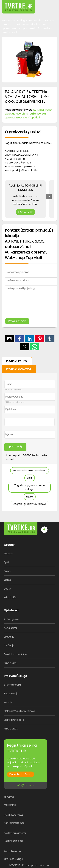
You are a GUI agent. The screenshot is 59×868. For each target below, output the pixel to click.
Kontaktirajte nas (14, 823)
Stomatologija (12, 685)
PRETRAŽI (15, 447)
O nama (9, 797)
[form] (29, 434)
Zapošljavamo (12, 851)
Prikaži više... (11, 597)
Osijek (7, 580)
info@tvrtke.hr (26, 785)
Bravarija (9, 637)
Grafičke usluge (13, 859)
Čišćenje (9, 645)
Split (30, 478)
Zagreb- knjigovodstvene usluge (29, 487)
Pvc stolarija (11, 693)
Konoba (9, 702)
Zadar (7, 589)
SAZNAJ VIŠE (25, 212)
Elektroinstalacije (14, 720)
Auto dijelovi (11, 619)
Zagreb (8, 554)
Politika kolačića (13, 841)
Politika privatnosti (15, 833)
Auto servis (11, 628)
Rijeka (30, 497)
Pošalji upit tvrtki (17, 321)
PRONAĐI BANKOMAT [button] (19, 369)
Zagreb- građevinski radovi (29, 504)
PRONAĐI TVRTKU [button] (17, 361)
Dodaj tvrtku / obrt (21, 774)
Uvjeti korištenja (13, 815)
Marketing (10, 805)
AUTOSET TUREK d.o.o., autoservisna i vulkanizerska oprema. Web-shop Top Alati (28, 114)
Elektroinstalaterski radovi (19, 711)
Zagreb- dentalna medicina (30, 471)
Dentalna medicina (15, 654)
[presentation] (49, 197)
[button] (50, 5)
